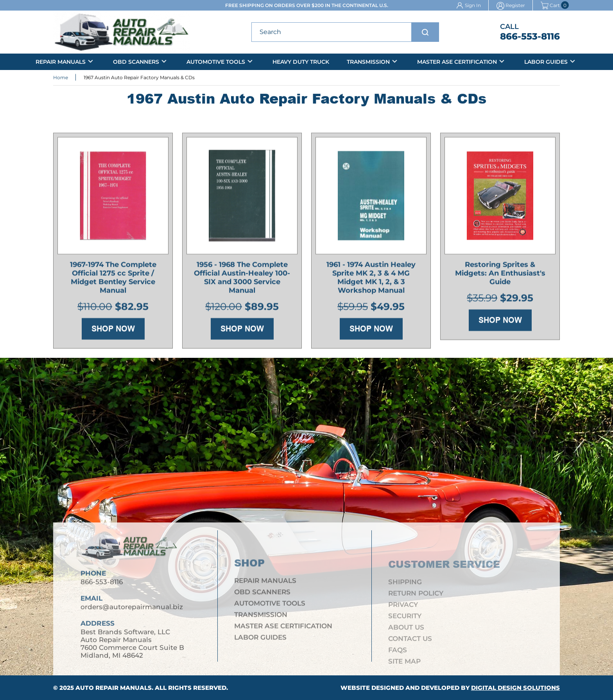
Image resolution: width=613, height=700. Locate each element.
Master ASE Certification (457, 62)
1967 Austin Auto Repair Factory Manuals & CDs (139, 78)
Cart (550, 5)
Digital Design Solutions (515, 688)
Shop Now (113, 331)
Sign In (473, 5)
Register (515, 5)
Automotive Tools (216, 62)
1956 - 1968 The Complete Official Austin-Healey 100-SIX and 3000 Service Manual (242, 280)
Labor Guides (546, 62)
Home (61, 78)
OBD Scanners (136, 62)
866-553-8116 (530, 36)
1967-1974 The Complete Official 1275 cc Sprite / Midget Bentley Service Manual (113, 280)
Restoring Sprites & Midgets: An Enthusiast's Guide (500, 275)
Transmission (368, 62)
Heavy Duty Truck (301, 62)
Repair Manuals (61, 62)
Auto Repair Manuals (114, 688)
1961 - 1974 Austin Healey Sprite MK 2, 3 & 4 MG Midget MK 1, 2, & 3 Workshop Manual (371, 280)
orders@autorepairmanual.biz (132, 611)
